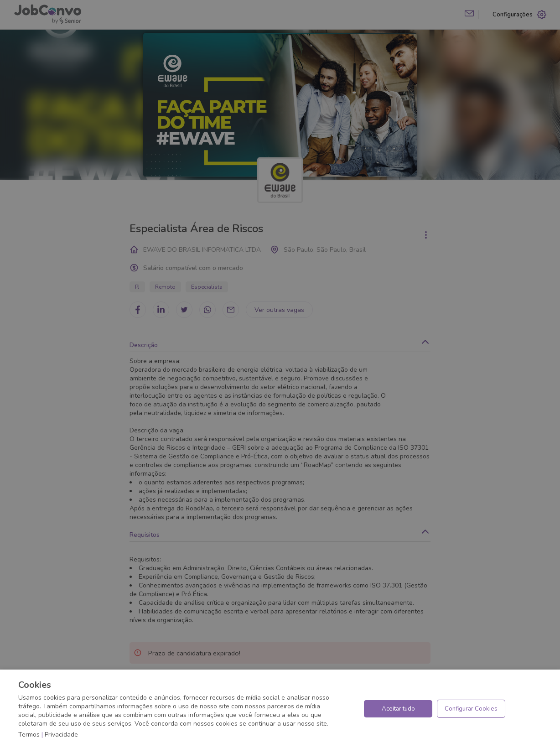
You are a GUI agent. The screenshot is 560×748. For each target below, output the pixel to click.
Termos (29, 735)
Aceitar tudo (398, 709)
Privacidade (61, 735)
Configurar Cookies (471, 709)
